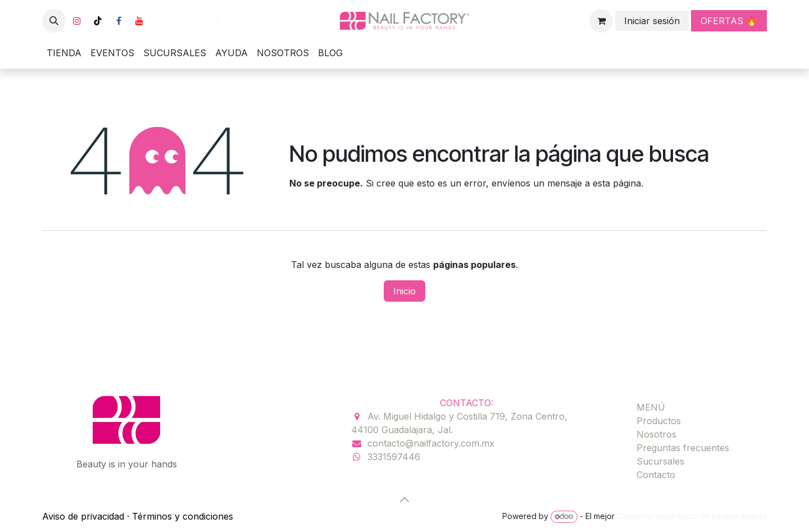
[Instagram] (77, 21)
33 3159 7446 (193, 22)
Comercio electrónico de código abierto (692, 516)
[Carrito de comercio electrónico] (601, 21)
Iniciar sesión (652, 21)
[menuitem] (64, 53)
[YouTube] (139, 21)
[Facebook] (119, 21)
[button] (54, 21)
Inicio (404, 291)
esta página (617, 183)
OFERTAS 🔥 (729, 21)
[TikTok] (98, 21)
